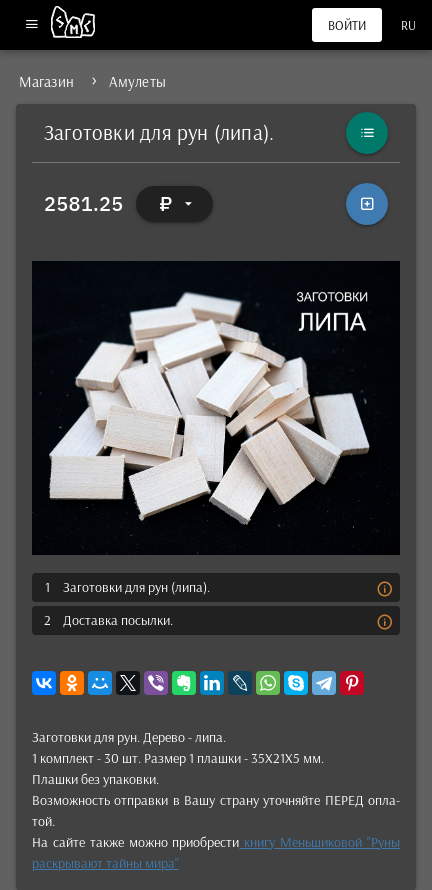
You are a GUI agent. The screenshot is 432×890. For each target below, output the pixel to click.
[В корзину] (367, 204)
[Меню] (31, 25)
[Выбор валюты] (175, 204)
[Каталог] (367, 133)
